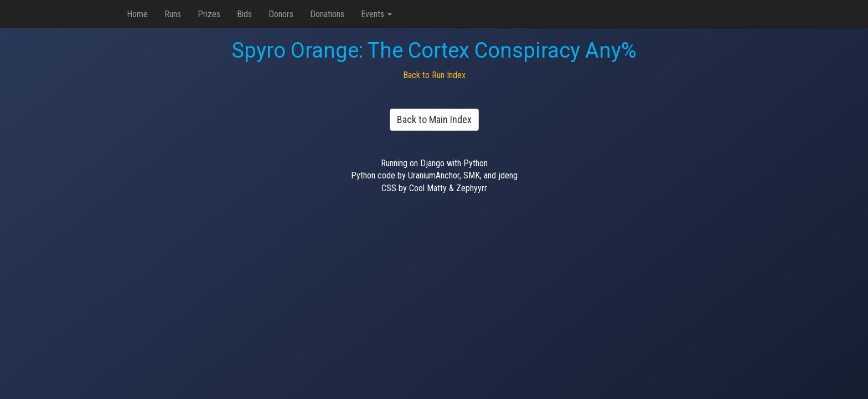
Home (137, 14)
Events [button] (376, 14)
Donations (327, 14)
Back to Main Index (434, 119)
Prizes (209, 14)
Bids (244, 14)
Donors (281, 14)
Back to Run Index (434, 75)
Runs (173, 14)
